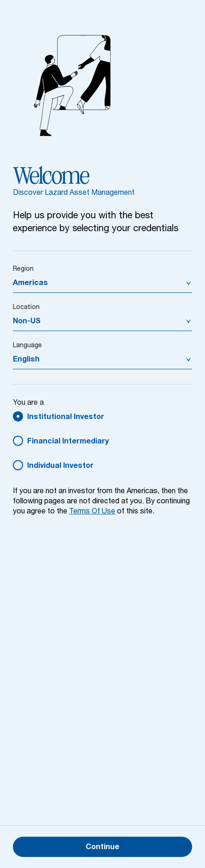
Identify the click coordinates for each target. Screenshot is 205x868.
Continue (102, 848)
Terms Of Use (92, 512)
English (26, 360)
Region (23, 269)
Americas (30, 284)
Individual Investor (60, 466)
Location (26, 308)
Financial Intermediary (68, 442)
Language (27, 346)
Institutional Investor (66, 418)
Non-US (27, 322)
